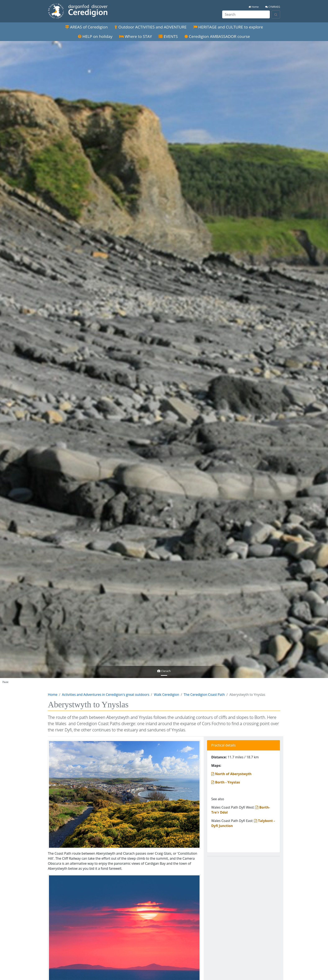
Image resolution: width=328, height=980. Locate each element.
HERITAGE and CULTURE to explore (228, 27)
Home (254, 7)
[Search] (276, 14)
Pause (5, 682)
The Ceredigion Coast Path (204, 695)
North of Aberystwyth (231, 774)
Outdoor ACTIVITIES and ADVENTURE (151, 27)
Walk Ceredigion (166, 695)
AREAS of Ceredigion (86, 27)
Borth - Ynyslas (226, 782)
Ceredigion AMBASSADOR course (217, 36)
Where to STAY (136, 36)
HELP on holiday (95, 36)
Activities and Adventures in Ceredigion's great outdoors (106, 695)
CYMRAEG (273, 7)
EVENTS (168, 36)
